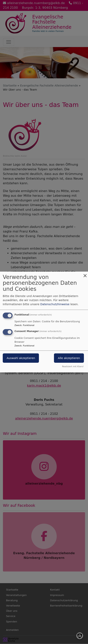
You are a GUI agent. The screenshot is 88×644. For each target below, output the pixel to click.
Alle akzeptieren (69, 358)
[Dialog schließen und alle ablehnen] (85, 274)
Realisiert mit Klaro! (73, 367)
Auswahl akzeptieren (21, 358)
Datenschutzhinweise (55, 304)
